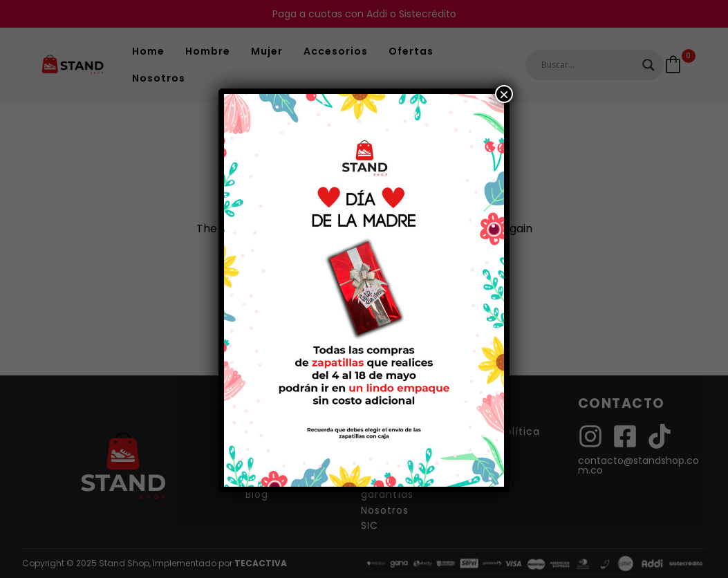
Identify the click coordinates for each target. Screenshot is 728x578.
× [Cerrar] (504, 94)
